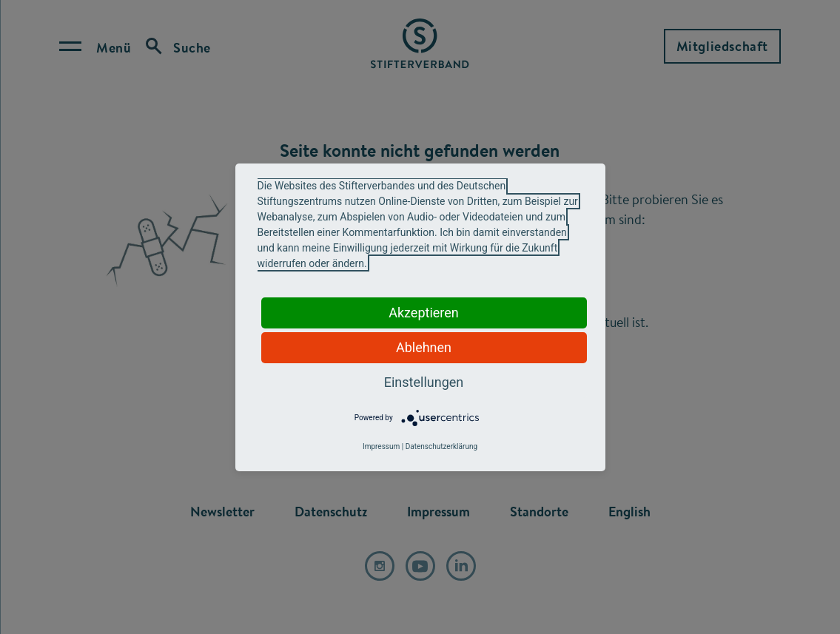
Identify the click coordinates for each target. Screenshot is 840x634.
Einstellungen (424, 382)
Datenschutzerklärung (441, 446)
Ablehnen (424, 347)
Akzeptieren (424, 313)
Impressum (381, 446)
